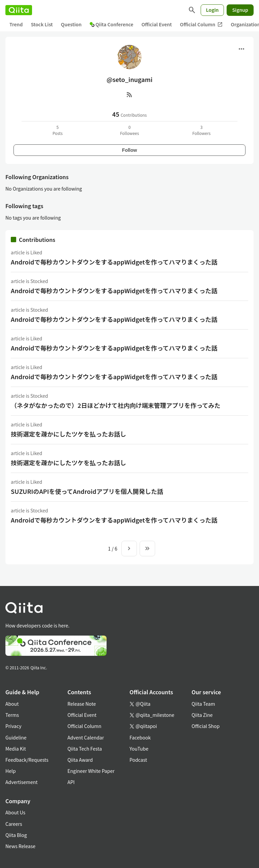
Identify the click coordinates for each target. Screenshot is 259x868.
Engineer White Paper (91, 771)
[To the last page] (147, 549)
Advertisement (22, 782)
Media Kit (16, 749)
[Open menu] (241, 49)
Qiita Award (80, 760)
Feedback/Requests (27, 760)
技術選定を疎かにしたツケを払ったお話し (68, 434)
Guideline (16, 737)
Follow (129, 150)
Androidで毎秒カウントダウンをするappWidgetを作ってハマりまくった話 (114, 262)
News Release (20, 846)
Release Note (82, 704)
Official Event (156, 24)
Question (71, 24)
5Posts (58, 130)
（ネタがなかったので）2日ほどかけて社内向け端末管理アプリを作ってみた (116, 405)
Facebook (140, 737)
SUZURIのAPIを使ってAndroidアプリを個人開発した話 (87, 491)
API (71, 782)
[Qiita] (19, 10)
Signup (240, 10)
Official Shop (206, 726)
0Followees (129, 130)
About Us (15, 812)
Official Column (202, 24)
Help (11, 771)
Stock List (42, 24)
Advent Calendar (86, 737)
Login (212, 10)
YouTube (139, 749)
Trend (16, 24)
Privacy (13, 726)
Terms (12, 715)
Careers (14, 824)
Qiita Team (203, 704)
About (12, 704)
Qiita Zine (202, 715)
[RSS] (129, 94)
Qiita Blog (16, 835)
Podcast (138, 760)
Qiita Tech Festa (85, 749)
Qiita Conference (112, 24)
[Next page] (129, 549)
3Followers (201, 130)
